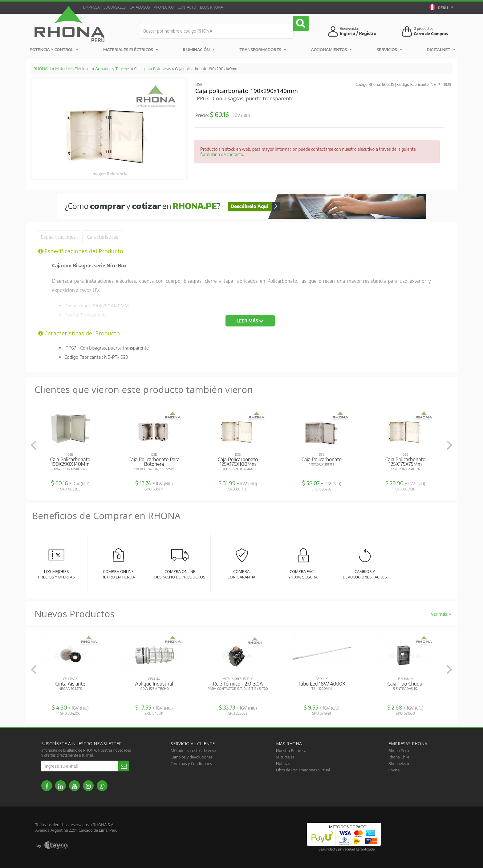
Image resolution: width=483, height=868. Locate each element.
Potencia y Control (52, 49)
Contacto (198, 7)
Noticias (283, 763)
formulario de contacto (222, 154)
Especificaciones (63, 237)
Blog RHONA (225, 7)
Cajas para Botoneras (153, 69)
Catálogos (146, 7)
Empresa (93, 7)
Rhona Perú (399, 750)
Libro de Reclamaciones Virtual (303, 770)
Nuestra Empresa (291, 750)
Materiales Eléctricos (129, 49)
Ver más (441, 614)
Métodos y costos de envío (194, 750)
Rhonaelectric (400, 763)
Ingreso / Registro (358, 33)
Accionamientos (328, 49)
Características (117, 237)
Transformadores (260, 49)
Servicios (385, 49)
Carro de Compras (432, 33)
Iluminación (197, 49)
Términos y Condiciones (191, 763)
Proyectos (172, 7)
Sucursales (118, 7)
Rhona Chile (399, 757)
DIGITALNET (435, 49)
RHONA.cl (42, 69)
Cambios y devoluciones (192, 757)
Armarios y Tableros (113, 69)
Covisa (394, 770)
